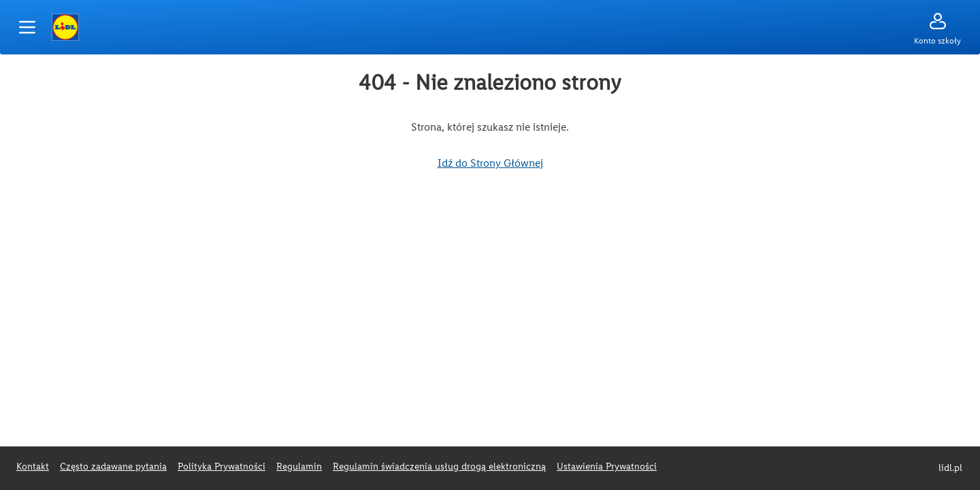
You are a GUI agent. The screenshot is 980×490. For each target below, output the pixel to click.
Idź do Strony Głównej (490, 163)
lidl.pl (950, 468)
